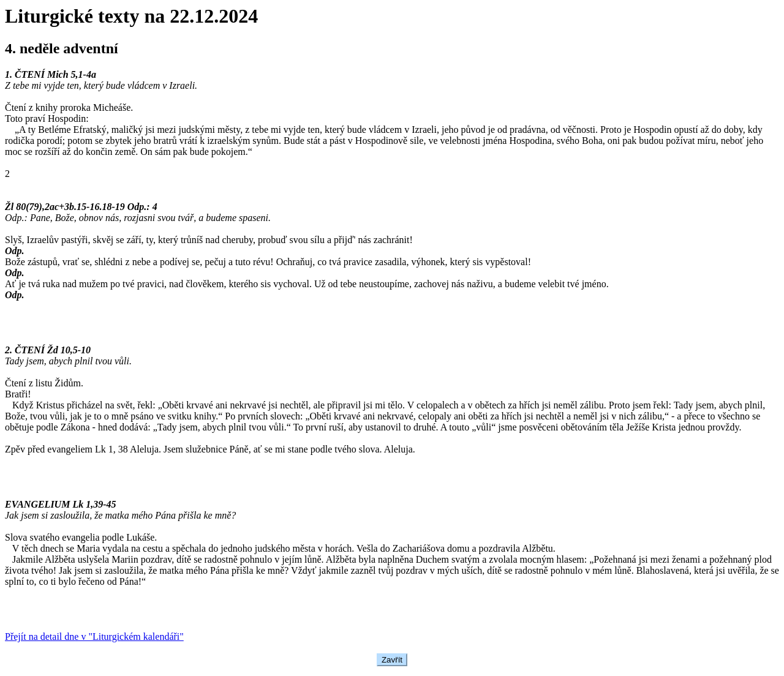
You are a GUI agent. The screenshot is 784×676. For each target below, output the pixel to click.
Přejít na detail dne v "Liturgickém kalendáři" (94, 637)
